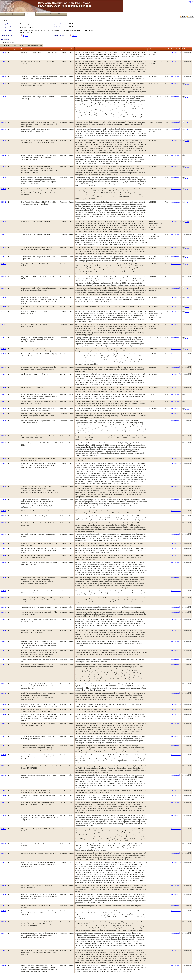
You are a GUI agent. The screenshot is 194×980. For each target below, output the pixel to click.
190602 (4, 911)
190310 (4, 122)
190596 (4, 853)
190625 (4, 486)
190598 (4, 885)
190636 (4, 704)
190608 (4, 387)
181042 (4, 311)
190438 (4, 129)
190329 (4, 277)
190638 (4, 714)
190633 (4, 665)
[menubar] (22, 46)
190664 (4, 766)
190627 (4, 511)
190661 (4, 619)
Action (151, 49)
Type (61, 49)
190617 (4, 414)
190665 (4, 775)
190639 (4, 548)
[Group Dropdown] (14, 46)
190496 (4, 288)
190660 (4, 612)
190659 (4, 607)
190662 (4, 737)
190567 (4, 338)
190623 (4, 458)
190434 (4, 76)
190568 (4, 97)
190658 (4, 598)
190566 (4, 630)
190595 (4, 844)
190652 (4, 723)
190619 (4, 436)
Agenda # (16, 49)
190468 (4, 247)
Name (23, 49)
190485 (4, 178)
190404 (4, 83)
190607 (4, 374)
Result (167, 49)
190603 (4, 922)
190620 (4, 443)
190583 (4, 354)
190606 (4, 965)
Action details (176, 52)
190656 (4, 578)
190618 (4, 421)
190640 (4, 555)
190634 (4, 684)
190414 (4, 306)
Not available (187, 52)
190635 (4, 693)
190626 (4, 500)
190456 (4, 155)
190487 (4, 189)
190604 (4, 933)
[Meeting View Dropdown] (34, 46)
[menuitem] (5, 46)
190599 (4, 895)
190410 (4, 297)
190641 (4, 790)
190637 (4, 709)
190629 (4, 523)
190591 (4, 367)
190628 (4, 516)
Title (77, 49)
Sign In (191, 2)
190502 (4, 202)
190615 (4, 408)
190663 (4, 746)
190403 (4, 61)
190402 (4, 52)
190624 (4, 463)
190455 (4, 140)
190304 (4, 264)
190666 (4, 795)
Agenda (25, 36)
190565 (4, 816)
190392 (4, 221)
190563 (4, 802)
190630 (4, 534)
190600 (4, 755)
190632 (4, 660)
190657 (4, 591)
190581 (4, 394)
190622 (4, 650)
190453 (4, 349)
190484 (4, 166)
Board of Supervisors (27, 24)
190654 (4, 562)
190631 (4, 543)
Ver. (9, 49)
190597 (4, 862)
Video (187, 84)
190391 (4, 257)
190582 (4, 401)
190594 (4, 829)
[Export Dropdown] (21, 46)
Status (71, 49)
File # (3, 49)
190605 (4, 950)
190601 (4, 906)
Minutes (75, 36)
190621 (4, 641)
